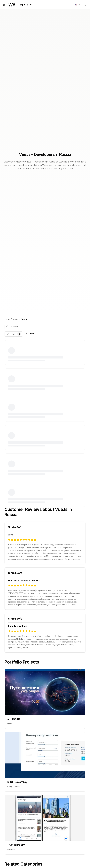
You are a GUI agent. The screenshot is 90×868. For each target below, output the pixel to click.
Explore (26, 5)
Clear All (31, 334)
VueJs (15, 319)
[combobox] (78, 5)
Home (7, 319)
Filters (14, 334)
